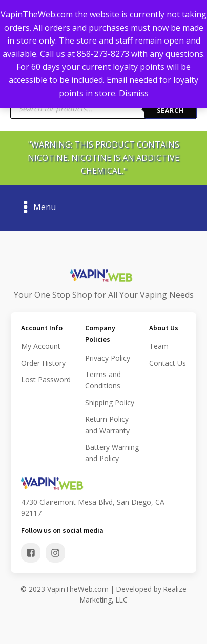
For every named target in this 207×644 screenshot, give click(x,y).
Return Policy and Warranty (107, 424)
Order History (43, 363)
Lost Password (46, 379)
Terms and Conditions (103, 380)
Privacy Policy (108, 358)
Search (170, 110)
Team (159, 346)
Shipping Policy (110, 402)
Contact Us (168, 363)
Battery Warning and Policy (112, 453)
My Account (41, 346)
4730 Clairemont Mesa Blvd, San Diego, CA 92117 (93, 507)
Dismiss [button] (134, 93)
